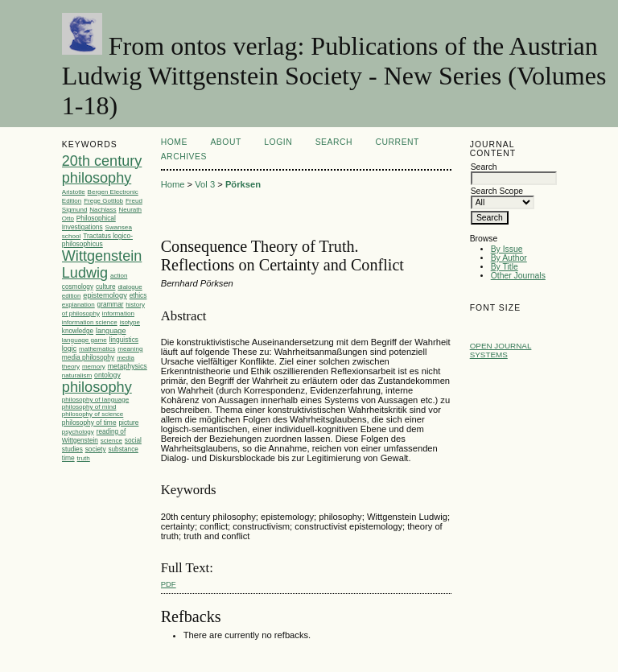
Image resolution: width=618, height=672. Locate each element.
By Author (509, 258)
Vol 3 (205, 184)
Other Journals (518, 276)
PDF (169, 584)
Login (278, 142)
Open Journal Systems (501, 350)
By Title (505, 267)
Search (334, 142)
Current (398, 142)
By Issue (507, 249)
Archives (184, 157)
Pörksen (243, 184)
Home (174, 142)
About (225, 142)
